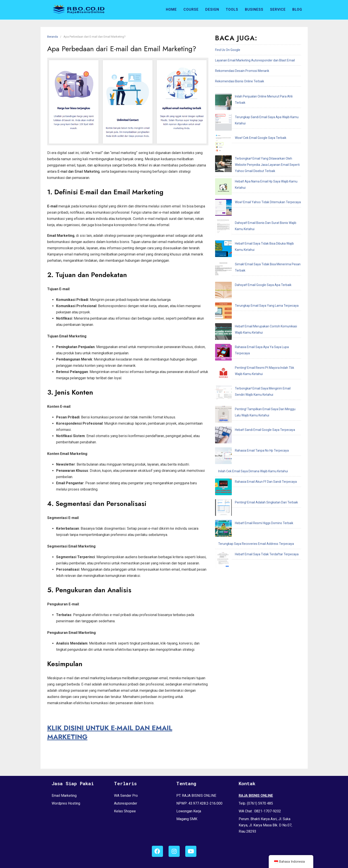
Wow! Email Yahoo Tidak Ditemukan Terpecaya (251, 161)
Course (191, 9)
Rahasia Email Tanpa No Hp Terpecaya (245, 312)
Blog (297, 9)
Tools (232, 9)
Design (212, 9)
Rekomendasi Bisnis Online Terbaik (240, 81)
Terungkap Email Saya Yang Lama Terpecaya (250, 213)
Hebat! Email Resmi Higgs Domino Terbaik (247, 353)
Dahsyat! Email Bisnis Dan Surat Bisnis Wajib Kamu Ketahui (259, 172)
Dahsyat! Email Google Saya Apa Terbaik (246, 203)
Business (254, 9)
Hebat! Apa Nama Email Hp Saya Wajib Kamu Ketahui (255, 151)
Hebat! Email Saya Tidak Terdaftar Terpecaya (250, 374)
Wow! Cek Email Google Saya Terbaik (244, 117)
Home (171, 9)
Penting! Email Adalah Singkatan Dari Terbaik (250, 343)
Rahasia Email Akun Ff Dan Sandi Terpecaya (249, 333)
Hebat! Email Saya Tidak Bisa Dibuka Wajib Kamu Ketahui (258, 182)
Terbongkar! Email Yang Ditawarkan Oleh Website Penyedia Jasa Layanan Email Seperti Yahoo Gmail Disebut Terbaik (256, 134)
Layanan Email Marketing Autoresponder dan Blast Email (255, 60)
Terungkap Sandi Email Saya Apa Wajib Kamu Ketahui (256, 107)
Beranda (53, 37)
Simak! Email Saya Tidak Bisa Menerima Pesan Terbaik (257, 193)
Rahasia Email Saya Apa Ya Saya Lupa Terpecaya (253, 241)
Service (278, 9)
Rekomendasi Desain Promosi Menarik (242, 71)
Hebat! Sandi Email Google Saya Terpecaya (248, 301)
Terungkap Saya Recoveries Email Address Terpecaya (256, 364)
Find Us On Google (228, 50)
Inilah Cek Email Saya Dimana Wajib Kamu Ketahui (253, 322)
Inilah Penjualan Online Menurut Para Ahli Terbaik (253, 96)
